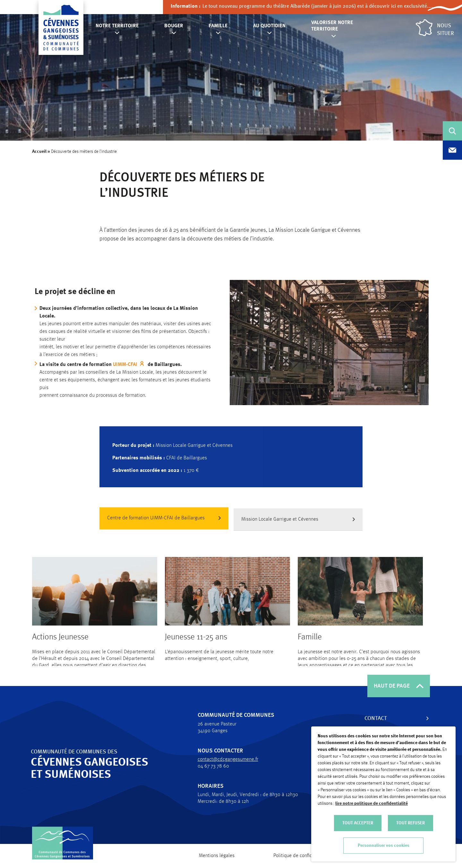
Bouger (174, 26)
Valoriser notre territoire (332, 26)
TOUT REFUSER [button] (411, 823)
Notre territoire (117, 26)
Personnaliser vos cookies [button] (384, 846)
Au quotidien (269, 26)
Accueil (40, 152)
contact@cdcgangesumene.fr (224, 759)
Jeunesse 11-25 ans (196, 644)
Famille (218, 26)
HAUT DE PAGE (399, 686)
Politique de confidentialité (302, 856)
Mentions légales (217, 856)
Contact (372, 718)
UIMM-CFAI (132, 365)
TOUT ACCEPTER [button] (358, 823)
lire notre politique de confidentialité (372, 803)
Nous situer (435, 28)
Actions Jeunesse (60, 644)
